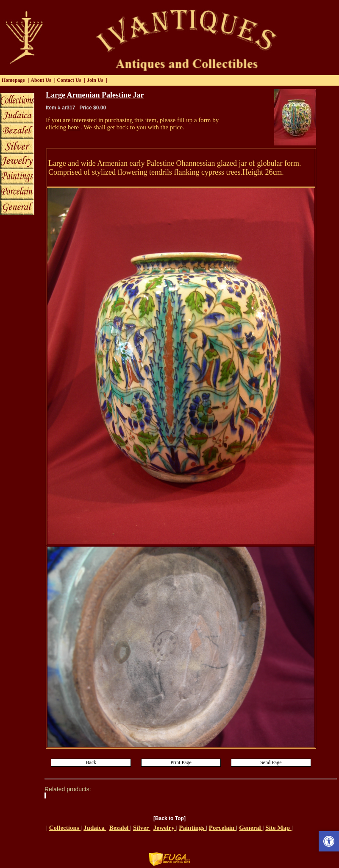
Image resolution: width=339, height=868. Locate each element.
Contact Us (69, 80)
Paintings (192, 828)
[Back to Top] (169, 818)
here (74, 127)
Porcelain (222, 828)
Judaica (95, 828)
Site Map (278, 828)
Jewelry (165, 828)
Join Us (95, 80)
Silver (142, 828)
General (251, 828)
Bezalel (120, 828)
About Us (41, 80)
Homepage (13, 80)
